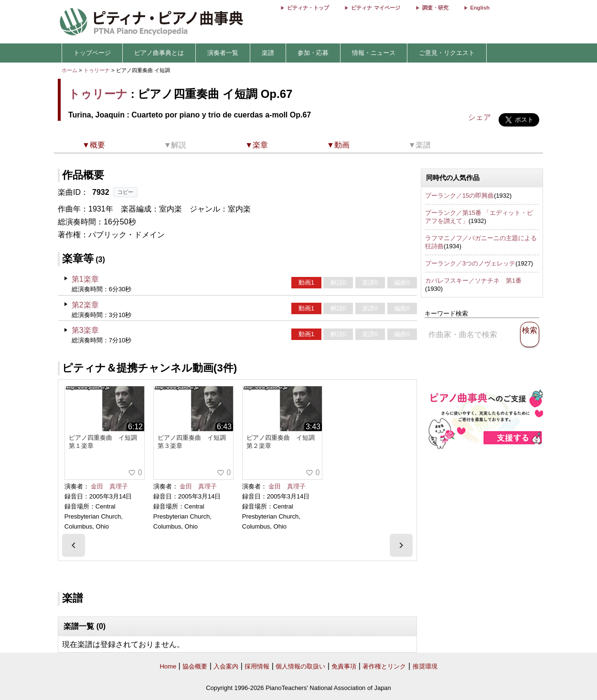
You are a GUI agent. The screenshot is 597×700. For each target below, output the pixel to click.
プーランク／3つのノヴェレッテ (470, 263)
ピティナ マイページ (375, 8)
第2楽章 (85, 305)
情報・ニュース (374, 53)
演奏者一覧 (223, 53)
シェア (480, 117)
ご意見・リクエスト (447, 53)
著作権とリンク (384, 666)
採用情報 (257, 666)
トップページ (92, 53)
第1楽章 (85, 279)
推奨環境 (425, 666)
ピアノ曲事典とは (159, 53)
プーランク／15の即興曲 (459, 196)
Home (168, 666)
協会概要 (195, 666)
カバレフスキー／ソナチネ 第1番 (473, 281)
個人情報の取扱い (300, 666)
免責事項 (344, 666)
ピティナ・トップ (308, 8)
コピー (125, 192)
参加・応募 (313, 53)
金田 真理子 (109, 486)
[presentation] (74, 545)
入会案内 (226, 666)
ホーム (69, 70)
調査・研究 (435, 8)
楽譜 (268, 53)
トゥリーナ (97, 70)
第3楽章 (85, 330)
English (480, 8)
